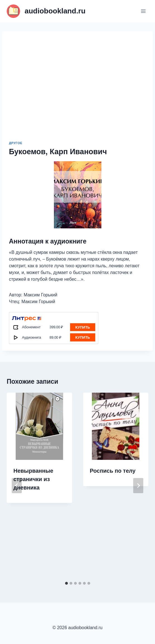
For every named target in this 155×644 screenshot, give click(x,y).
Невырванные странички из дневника (33, 479)
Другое (16, 143)
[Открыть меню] (143, 11)
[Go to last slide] (17, 486)
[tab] (66, 583)
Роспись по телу (113, 471)
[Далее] (138, 486)
